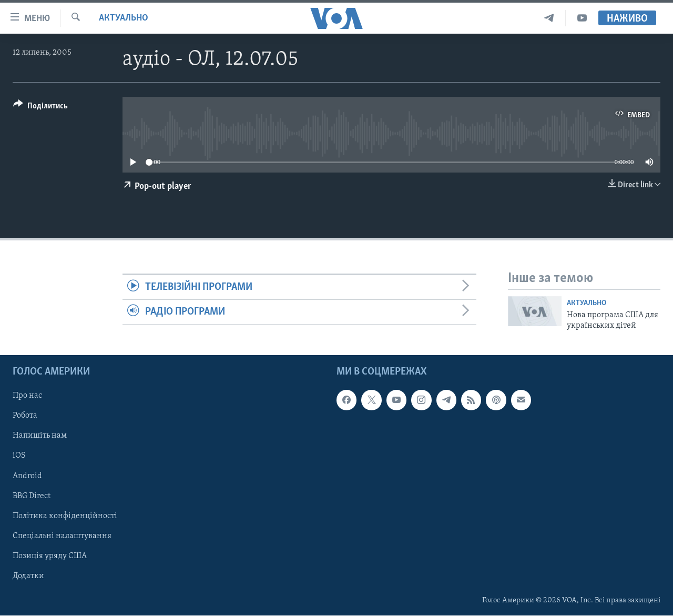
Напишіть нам (40, 436)
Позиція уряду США (50, 556)
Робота (25, 416)
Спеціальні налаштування (62, 536)
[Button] (40, 108)
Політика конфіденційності (65, 516)
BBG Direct (32, 496)
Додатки (28, 576)
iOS (19, 456)
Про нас (27, 396)
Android (27, 476)
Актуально (124, 18)
